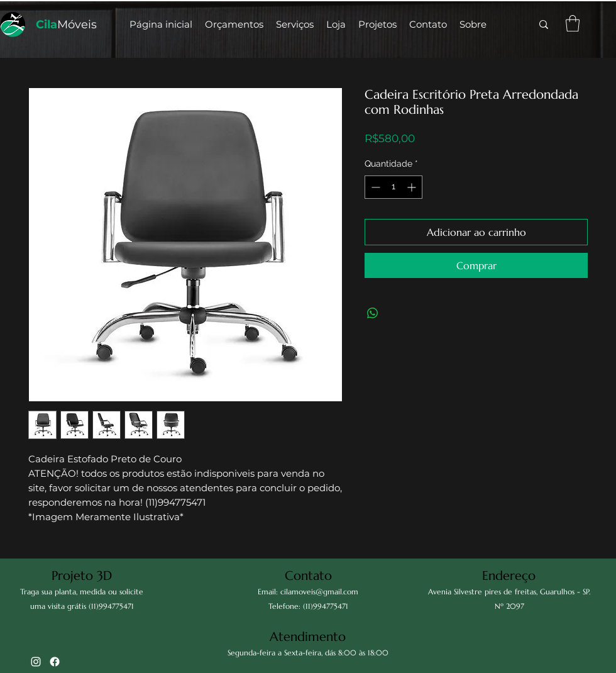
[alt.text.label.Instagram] (36, 662)
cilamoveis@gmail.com (319, 592)
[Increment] (413, 187)
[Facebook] (55, 662)
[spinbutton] (393, 187)
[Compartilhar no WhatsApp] (373, 313)
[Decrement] (374, 187)
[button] (336, 25)
